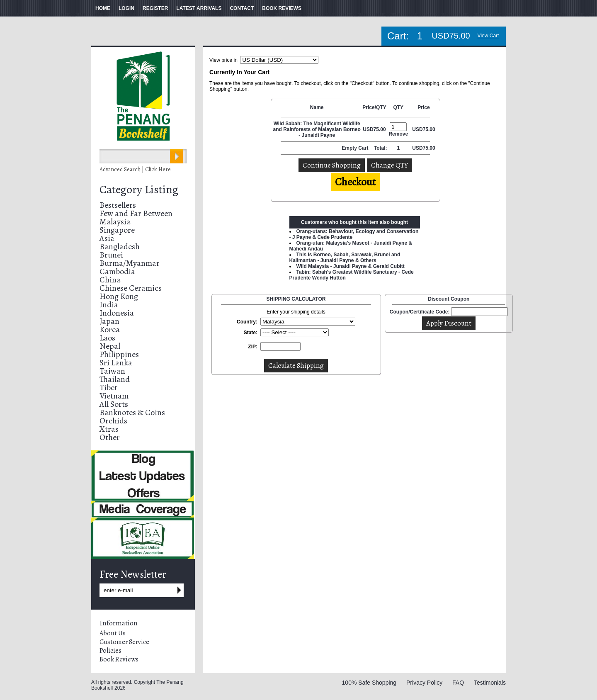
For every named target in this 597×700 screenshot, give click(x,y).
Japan (109, 321)
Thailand (115, 379)
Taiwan (112, 371)
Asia (107, 238)
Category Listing (139, 190)
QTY (398, 107)
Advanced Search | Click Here (135, 169)
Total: (381, 148)
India (109, 305)
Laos (107, 338)
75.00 (380, 129)
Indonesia (117, 313)
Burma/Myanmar (130, 263)
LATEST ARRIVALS (199, 8)
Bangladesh (120, 247)
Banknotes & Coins (132, 412)
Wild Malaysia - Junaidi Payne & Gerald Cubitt (351, 266)
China (110, 280)
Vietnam (114, 396)
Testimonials (490, 683)
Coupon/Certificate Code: (420, 312)
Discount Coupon (449, 299)
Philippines (119, 354)
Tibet (108, 388)
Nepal (110, 346)
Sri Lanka (116, 363)
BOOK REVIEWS (282, 8)
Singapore (117, 230)
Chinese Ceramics (131, 288)
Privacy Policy (424, 683)
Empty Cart (356, 148)
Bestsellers (118, 205)
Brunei (111, 255)
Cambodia (117, 271)
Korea (110, 329)
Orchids (113, 421)
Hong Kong (119, 296)
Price (423, 107)
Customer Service (124, 642)
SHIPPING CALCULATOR (296, 299)
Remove (398, 134)
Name (317, 107)
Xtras (109, 429)
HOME (103, 8)
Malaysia (115, 222)
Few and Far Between (136, 213)
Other (110, 437)
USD (368, 129)
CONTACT (242, 8)
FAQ (458, 683)
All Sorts (114, 404)
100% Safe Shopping (369, 683)
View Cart (488, 36)
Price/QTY (374, 107)
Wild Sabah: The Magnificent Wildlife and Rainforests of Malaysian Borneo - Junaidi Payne (317, 129)
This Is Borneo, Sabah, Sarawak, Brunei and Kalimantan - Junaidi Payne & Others (345, 258)
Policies (110, 651)
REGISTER (155, 8)
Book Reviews (119, 659)
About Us (113, 633)
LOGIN (126, 8)
